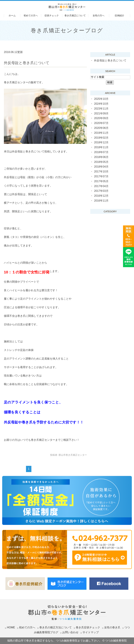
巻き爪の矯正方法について (56, 627)
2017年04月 (101, 186)
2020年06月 (101, 128)
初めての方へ (31, 15)
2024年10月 (101, 104)
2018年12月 (101, 142)
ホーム (12, 15)
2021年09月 (101, 113)
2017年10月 (101, 172)
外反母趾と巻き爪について (27, 63)
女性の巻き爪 (112, 627)
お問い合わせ (70, 632)
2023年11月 (101, 109)
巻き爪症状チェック (88, 627)
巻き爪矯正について (75, 15)
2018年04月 (101, 167)
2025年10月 (101, 99)
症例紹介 (119, 15)
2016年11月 (101, 201)
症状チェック (52, 15)
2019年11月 (101, 133)
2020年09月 (101, 118)
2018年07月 (101, 152)
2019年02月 (101, 138)
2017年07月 (101, 176)
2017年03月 (101, 191)
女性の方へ (99, 15)
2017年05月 (101, 181)
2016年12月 (101, 196)
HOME (11, 627)
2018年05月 (101, 162)
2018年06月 (101, 157)
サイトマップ (91, 632)
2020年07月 (101, 123)
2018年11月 (101, 147)
